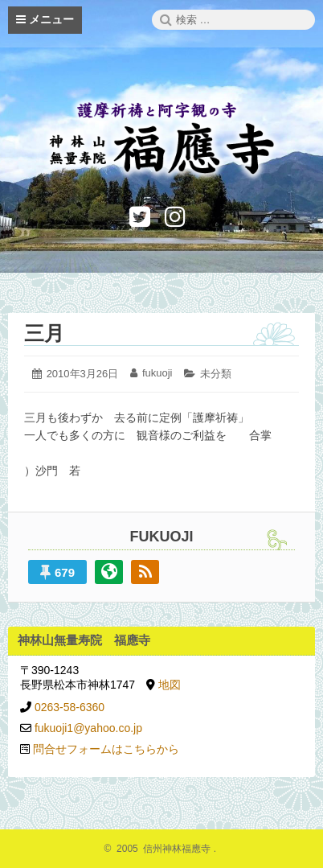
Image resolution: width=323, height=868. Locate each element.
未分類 (216, 374)
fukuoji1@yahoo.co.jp (88, 728)
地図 (170, 685)
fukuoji (157, 373)
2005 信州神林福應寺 (162, 849)
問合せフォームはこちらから (106, 749)
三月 (44, 333)
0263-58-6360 (70, 707)
